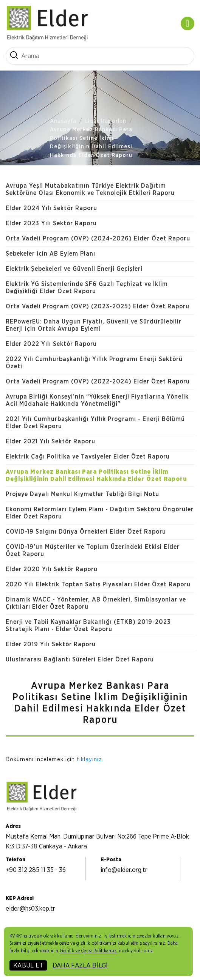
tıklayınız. (90, 759)
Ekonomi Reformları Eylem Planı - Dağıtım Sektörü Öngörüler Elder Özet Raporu (100, 513)
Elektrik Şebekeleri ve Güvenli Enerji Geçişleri (74, 269)
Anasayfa (63, 121)
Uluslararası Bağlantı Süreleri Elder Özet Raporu (80, 660)
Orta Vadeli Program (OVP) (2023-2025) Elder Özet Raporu (98, 306)
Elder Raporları (106, 121)
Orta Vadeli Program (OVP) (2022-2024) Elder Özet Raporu (98, 382)
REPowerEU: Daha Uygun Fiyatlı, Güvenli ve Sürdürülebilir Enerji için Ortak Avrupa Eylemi (94, 325)
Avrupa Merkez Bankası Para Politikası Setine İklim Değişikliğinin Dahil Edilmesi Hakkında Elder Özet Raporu (91, 142)
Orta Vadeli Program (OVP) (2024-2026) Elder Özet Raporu (98, 239)
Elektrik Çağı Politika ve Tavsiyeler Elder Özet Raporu (88, 457)
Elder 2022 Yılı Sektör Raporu (51, 344)
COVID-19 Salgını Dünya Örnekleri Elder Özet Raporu (86, 532)
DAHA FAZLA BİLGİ (80, 965)
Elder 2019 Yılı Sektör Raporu (51, 644)
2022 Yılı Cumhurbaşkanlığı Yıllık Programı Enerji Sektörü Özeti (94, 363)
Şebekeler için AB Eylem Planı (50, 254)
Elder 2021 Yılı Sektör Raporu (50, 441)
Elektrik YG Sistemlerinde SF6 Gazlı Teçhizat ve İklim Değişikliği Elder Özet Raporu (87, 288)
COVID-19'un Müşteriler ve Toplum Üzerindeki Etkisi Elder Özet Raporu (93, 550)
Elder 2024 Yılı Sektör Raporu (51, 208)
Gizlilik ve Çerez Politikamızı (89, 951)
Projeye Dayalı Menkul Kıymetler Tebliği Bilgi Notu (82, 494)
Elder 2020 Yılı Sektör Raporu (52, 569)
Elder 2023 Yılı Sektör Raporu (51, 223)
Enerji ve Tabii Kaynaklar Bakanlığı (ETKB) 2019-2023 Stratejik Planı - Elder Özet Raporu (88, 626)
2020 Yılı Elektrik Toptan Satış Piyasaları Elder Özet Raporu (98, 584)
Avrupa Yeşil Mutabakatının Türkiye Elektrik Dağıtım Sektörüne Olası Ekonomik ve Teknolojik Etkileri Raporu (90, 189)
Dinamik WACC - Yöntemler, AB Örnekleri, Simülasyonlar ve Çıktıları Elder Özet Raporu (96, 603)
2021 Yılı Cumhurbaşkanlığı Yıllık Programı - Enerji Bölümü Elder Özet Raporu (95, 423)
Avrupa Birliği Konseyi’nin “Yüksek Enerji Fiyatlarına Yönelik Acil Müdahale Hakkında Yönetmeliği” (97, 400)
